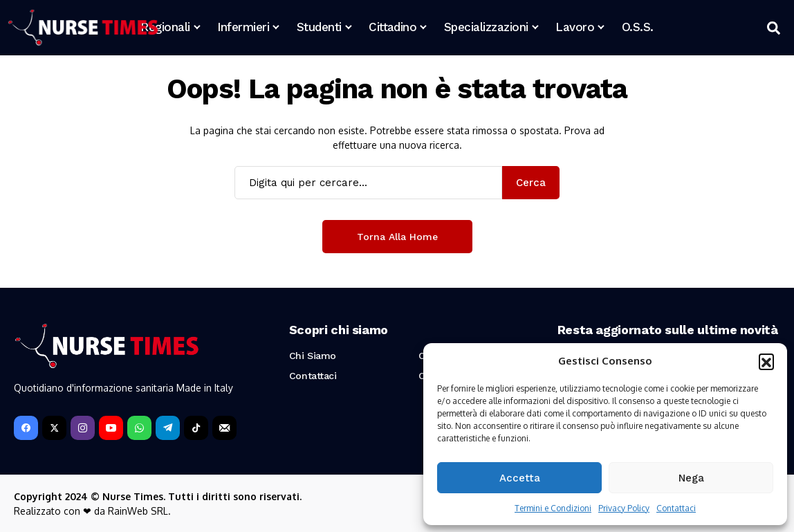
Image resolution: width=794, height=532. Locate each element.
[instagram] (83, 428)
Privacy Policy (624, 508)
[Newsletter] (224, 428)
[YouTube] (111, 428)
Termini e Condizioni (553, 508)
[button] (766, 361)
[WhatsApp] (139, 428)
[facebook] (26, 428)
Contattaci (676, 508)
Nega (691, 478)
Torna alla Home (397, 237)
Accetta (520, 478)
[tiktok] (196, 428)
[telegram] (168, 428)
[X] (54, 428)
